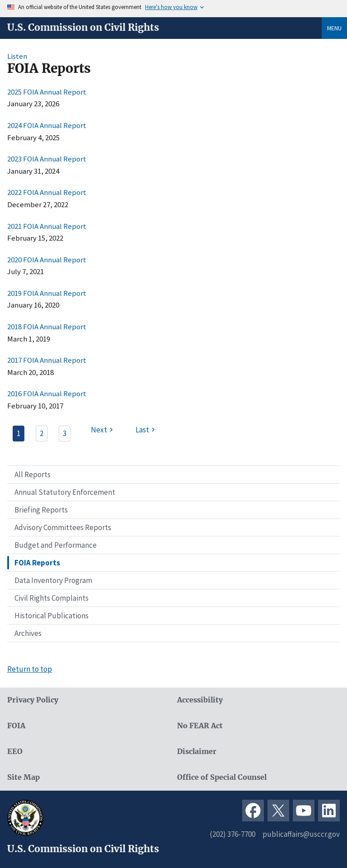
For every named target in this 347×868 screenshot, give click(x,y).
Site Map (23, 777)
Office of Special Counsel (222, 777)
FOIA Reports (37, 563)
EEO (15, 752)
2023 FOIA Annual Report (47, 159)
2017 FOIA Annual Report (47, 360)
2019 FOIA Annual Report (47, 293)
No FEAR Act (200, 726)
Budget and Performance (56, 545)
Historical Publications (52, 616)
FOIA (16, 726)
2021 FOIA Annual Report (47, 226)
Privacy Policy (33, 700)
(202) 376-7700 (232, 834)
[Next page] (103, 430)
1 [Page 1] (19, 433)
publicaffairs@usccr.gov (301, 834)
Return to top (30, 669)
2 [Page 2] (42, 433)
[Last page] (146, 430)
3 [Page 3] (65, 433)
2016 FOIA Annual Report (47, 394)
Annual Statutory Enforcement (65, 492)
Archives (28, 633)
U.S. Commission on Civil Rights (83, 28)
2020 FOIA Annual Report (47, 260)
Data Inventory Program (53, 580)
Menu (334, 28)
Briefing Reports (41, 510)
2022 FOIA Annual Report (47, 192)
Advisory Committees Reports (63, 527)
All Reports (33, 474)
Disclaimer (197, 752)
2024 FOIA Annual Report (47, 125)
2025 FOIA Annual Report (47, 92)
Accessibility (200, 700)
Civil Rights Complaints (52, 598)
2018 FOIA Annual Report (47, 327)
